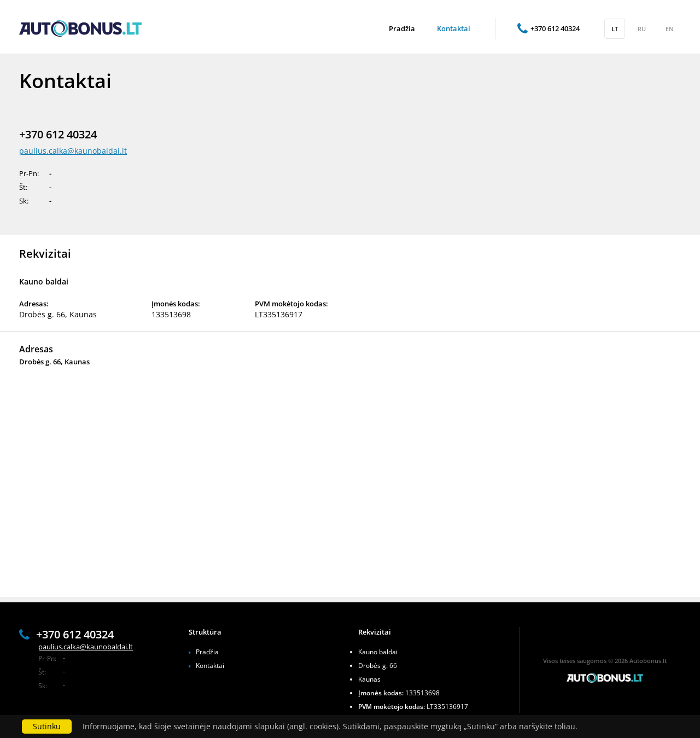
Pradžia (207, 652)
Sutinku (47, 726)
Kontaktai (210, 666)
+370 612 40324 (549, 28)
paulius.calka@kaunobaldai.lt (73, 151)
